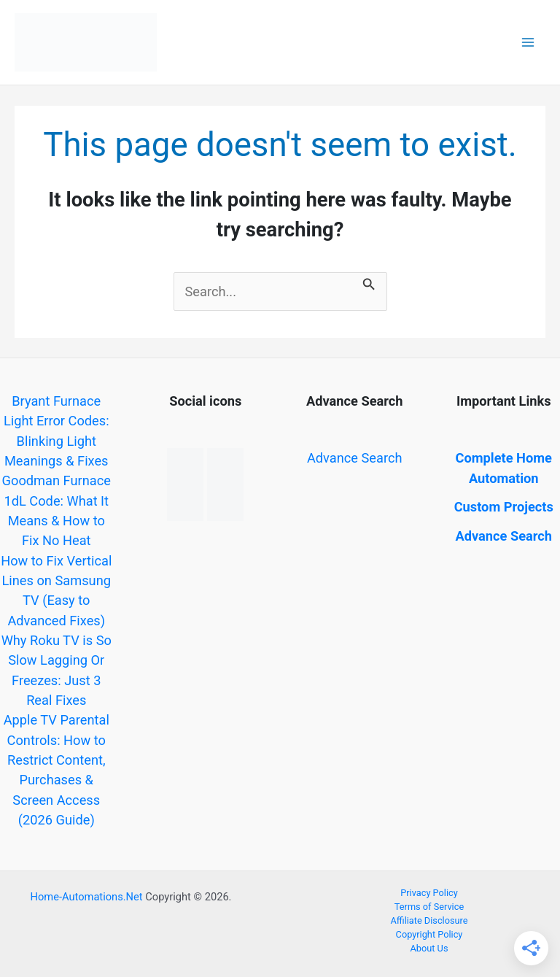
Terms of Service (429, 907)
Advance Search (355, 458)
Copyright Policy (429, 934)
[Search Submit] (369, 282)
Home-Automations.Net (86, 897)
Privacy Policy (429, 893)
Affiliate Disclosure (429, 920)
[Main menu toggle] (528, 43)
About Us (429, 948)
